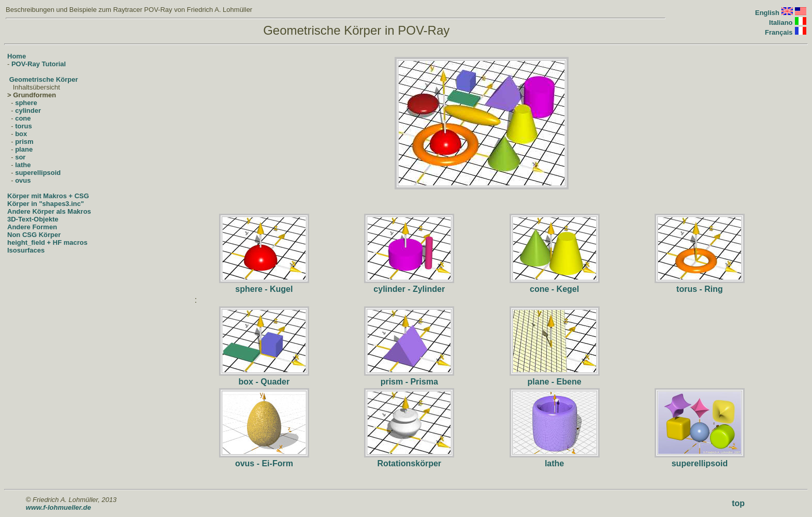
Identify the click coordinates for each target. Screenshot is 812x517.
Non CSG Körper (34, 235)
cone (23, 118)
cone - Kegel (554, 289)
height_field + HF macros (47, 242)
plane (24, 149)
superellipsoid (38, 173)
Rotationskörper (409, 463)
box (21, 134)
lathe (23, 165)
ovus (23, 180)
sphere (26, 103)
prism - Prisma (409, 382)
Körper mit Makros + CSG (48, 196)
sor (20, 157)
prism (24, 142)
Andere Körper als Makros (49, 211)
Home (17, 56)
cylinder (28, 110)
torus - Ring (700, 289)
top (738, 503)
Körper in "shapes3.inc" (46, 204)
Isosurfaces (26, 250)
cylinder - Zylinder (409, 289)
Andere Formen (32, 227)
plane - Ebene (555, 382)
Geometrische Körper (44, 79)
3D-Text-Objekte (33, 219)
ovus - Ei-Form (264, 463)
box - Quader (264, 382)
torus (24, 126)
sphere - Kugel (264, 289)
